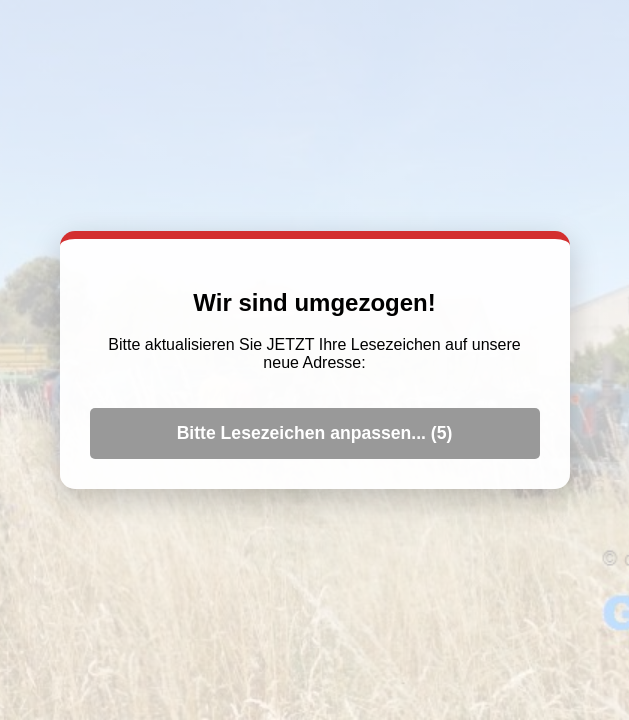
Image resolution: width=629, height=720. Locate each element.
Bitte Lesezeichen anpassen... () (315, 433)
